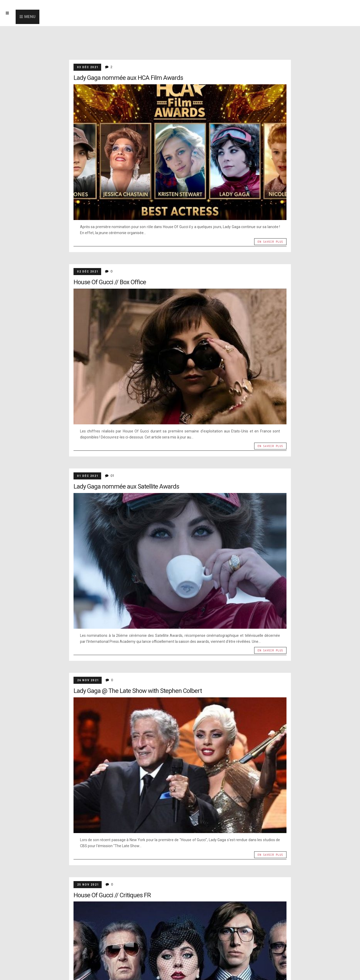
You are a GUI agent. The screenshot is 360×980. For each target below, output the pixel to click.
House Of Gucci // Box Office (110, 282)
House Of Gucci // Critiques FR (112, 895)
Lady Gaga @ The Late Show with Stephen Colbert (138, 691)
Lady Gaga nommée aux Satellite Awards (126, 486)
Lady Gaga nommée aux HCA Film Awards (128, 78)
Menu (30, 17)
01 (112, 476)
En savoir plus (270, 242)
